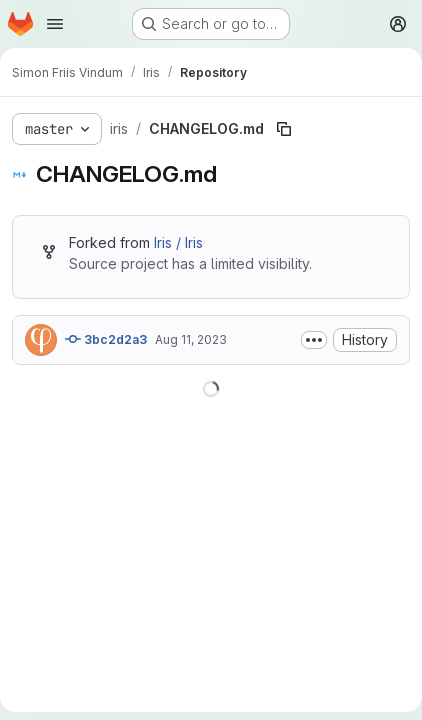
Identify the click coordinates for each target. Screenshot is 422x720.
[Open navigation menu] (55, 24)
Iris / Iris (178, 242)
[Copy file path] (284, 129)
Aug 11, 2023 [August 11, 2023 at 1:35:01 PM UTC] (191, 339)
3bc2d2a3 (106, 339)
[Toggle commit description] (314, 340)
